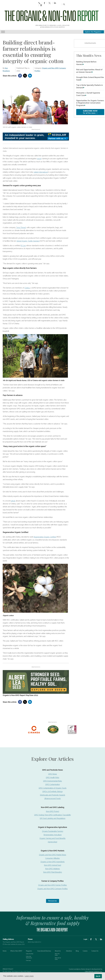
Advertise (69, 940)
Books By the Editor (58, 948)
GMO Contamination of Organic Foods (53, 777)
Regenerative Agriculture (53, 824)
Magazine (29, 940)
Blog (77, 940)
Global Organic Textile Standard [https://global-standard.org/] (28, 230)
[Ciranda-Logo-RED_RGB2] (34, 719)
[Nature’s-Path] (53, 719)
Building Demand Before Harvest (86, 52)
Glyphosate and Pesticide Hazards (53, 784)
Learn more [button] (29, 976)
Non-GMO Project (52, 801)
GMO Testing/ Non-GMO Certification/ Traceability (52, 804)
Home (5, 940)
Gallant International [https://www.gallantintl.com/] (41, 161)
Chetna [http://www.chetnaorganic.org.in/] (27, 277)
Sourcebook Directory (44, 940)
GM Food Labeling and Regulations (53, 808)
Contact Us (95, 940)
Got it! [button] (98, 976)
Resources (53, 890)
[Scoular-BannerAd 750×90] (36, 126)
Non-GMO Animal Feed (52, 854)
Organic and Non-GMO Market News (53, 844)
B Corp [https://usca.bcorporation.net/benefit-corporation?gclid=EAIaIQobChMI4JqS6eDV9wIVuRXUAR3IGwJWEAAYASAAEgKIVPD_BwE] (23, 235)
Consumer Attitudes (52, 848)
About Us (58, 940)
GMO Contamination (53, 774)
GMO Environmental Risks (52, 770)
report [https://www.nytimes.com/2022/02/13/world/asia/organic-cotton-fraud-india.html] (39, 148)
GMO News (53, 763)
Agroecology (52, 831)
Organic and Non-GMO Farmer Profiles (52, 874)
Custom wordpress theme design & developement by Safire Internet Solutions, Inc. (86, 960)
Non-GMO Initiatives (52, 858)
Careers (85, 940)
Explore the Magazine (94, 21)
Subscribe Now (30, 943)
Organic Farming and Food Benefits (52, 828)
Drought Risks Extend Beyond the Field (90, 68)
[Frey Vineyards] (72, 719)
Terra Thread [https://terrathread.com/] (21, 217)
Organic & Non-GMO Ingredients (53, 851)
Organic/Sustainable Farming (53, 821)
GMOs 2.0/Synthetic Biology (52, 781)
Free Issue (28, 950)
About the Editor (57, 944)
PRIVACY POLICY (8, 958)
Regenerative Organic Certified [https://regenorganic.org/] (45, 526)
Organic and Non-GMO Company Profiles (50, 59)
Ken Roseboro (6, 59)
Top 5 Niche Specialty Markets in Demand (89, 76)
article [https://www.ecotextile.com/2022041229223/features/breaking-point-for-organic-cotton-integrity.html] (13, 490)
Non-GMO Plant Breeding (53, 861)
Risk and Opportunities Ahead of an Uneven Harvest (89, 60)
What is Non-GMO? (16, 940)
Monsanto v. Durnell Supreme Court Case (88, 83)
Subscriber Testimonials (29, 946)
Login (85, 929)
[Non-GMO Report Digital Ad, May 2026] (36, 671)
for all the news (90, 101)
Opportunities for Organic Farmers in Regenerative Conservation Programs (90, 92)
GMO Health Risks (52, 767)
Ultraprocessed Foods (52, 788)
